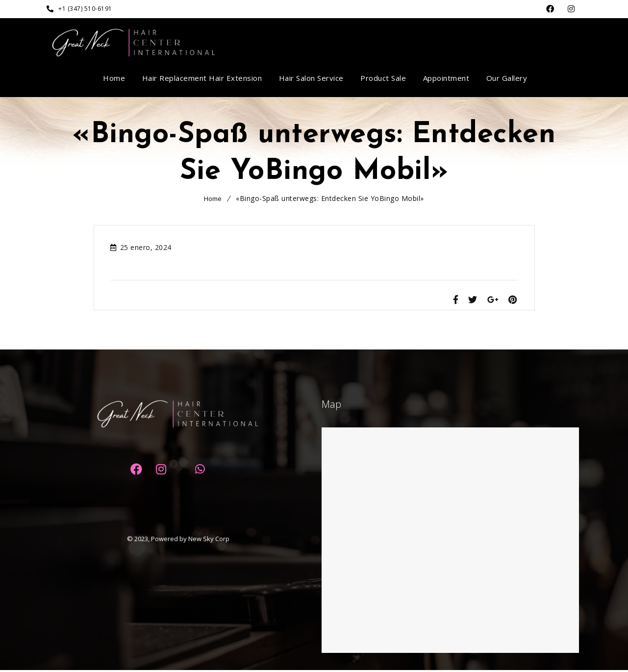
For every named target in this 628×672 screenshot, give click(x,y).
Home (213, 199)
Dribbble (571, 9)
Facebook (550, 9)
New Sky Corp (209, 541)
